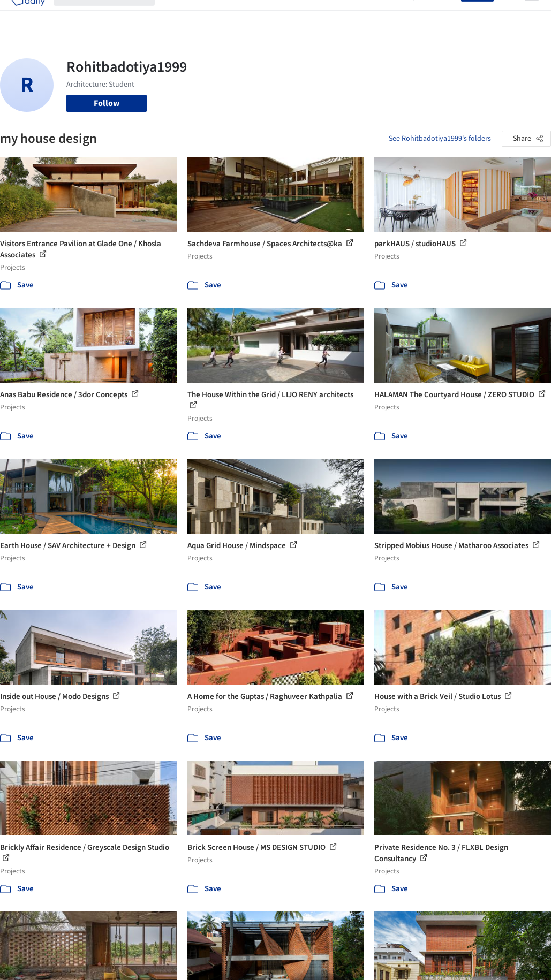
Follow (107, 103)
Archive (391, 15)
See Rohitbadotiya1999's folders (440, 139)
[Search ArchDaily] (113, 15)
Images (213, 15)
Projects (178, 15)
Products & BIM (260, 15)
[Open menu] (532, 15)
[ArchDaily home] (28, 15)
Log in (444, 15)
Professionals (320, 15)
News (361, 15)
